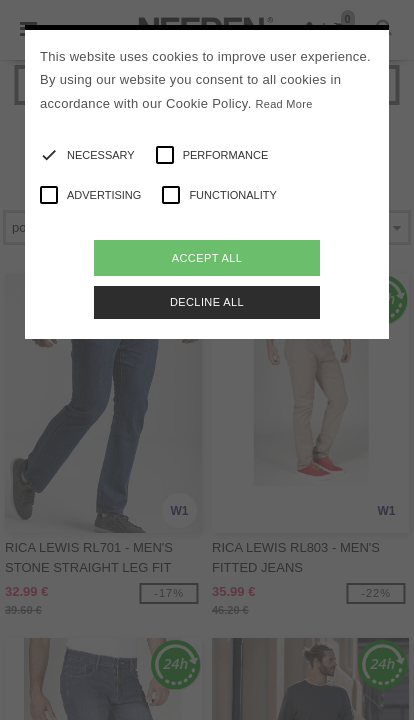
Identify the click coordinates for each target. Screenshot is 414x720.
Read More (283, 104)
